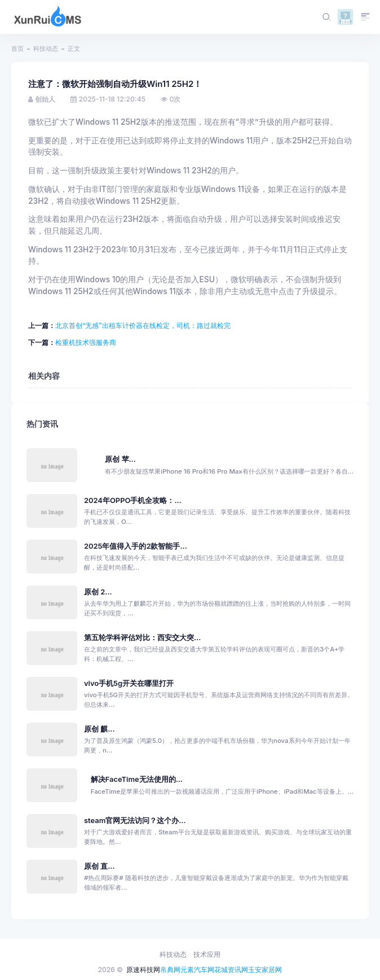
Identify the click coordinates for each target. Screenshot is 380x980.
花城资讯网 (231, 970)
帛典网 (170, 970)
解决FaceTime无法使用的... (137, 779)
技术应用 (207, 954)
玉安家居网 (265, 970)
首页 (17, 49)
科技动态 (46, 49)
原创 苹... (120, 459)
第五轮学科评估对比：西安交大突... (142, 638)
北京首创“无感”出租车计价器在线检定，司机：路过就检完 (143, 325)
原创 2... (98, 592)
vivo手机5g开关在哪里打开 (129, 683)
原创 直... (100, 866)
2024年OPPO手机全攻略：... (133, 500)
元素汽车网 (197, 970)
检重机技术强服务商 (86, 342)
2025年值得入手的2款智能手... (136, 546)
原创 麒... (100, 729)
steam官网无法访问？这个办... (135, 821)
